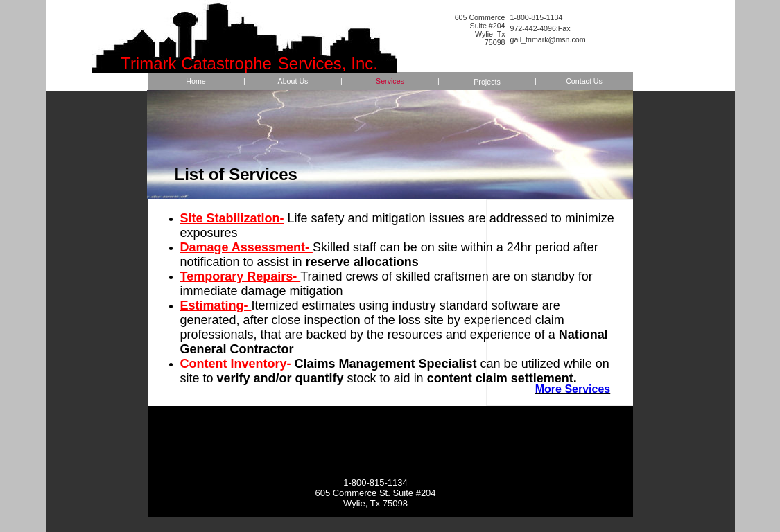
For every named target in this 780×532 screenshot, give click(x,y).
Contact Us (584, 81)
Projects (487, 82)
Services (390, 81)
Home (196, 81)
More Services (573, 389)
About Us (293, 81)
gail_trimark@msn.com (548, 39)
